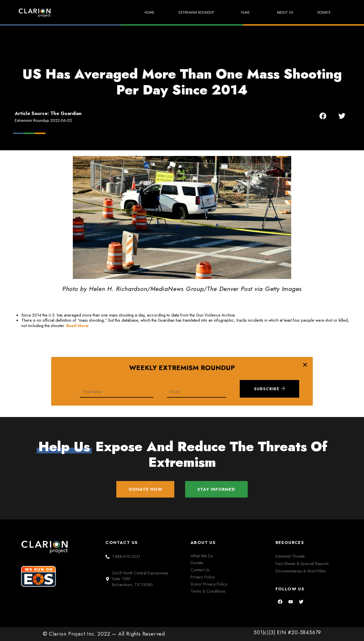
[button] (323, 116)
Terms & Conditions (208, 591)
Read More (77, 325)
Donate (323, 13)
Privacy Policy (203, 577)
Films (242, 13)
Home (139, 13)
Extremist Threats (290, 556)
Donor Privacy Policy (209, 584)
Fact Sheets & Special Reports (302, 563)
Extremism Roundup (190, 13)
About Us (282, 13)
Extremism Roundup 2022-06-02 (43, 120)
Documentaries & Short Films (301, 571)
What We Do (202, 556)
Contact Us (200, 570)
